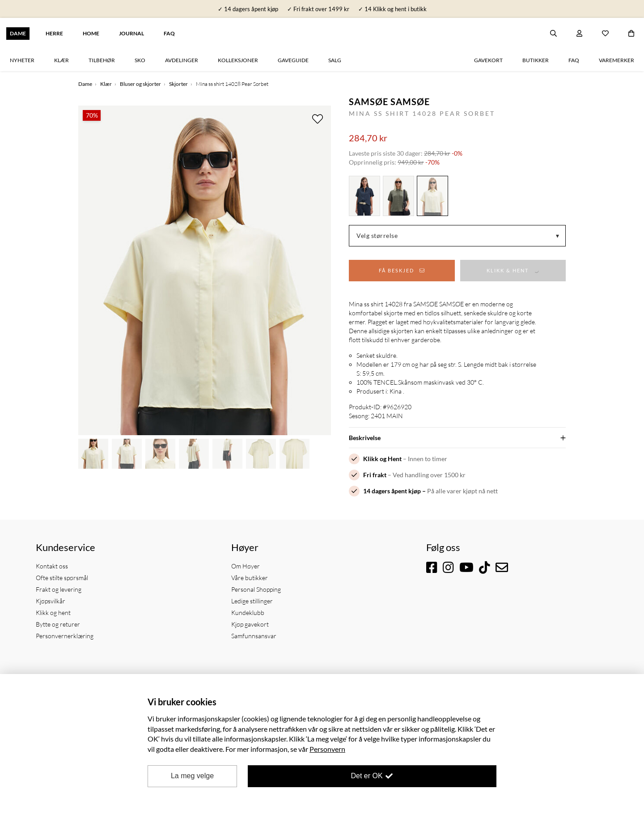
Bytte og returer (58, 624)
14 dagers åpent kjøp (392, 491)
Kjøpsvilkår (51, 601)
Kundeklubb (248, 613)
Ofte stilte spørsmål (62, 578)
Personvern (327, 749)
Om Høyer (246, 566)
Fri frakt (375, 475)
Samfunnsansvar (254, 636)
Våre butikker (250, 578)
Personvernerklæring (65, 636)
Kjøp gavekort (250, 624)
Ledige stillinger (252, 601)
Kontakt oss (52, 566)
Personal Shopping (256, 589)
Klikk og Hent (382, 459)
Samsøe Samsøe (389, 102)
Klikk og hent (53, 613)
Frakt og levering (59, 589)
